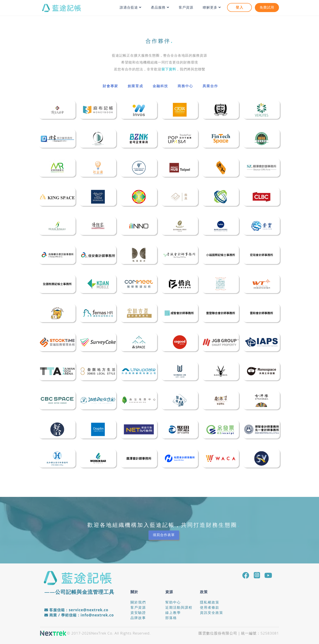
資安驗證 (138, 613)
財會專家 (110, 86)
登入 (239, 7)
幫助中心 (173, 602)
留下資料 (169, 69)
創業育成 (135, 86)
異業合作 (210, 86)
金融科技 (160, 86)
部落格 (171, 618)
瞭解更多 (212, 7)
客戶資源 (186, 7)
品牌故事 (138, 618)
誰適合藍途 (131, 7)
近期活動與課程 (179, 607)
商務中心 (185, 86)
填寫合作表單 (164, 535)
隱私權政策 (210, 602)
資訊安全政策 (212, 613)
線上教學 (173, 613)
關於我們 (138, 602)
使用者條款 (210, 607)
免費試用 (267, 7)
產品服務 (160, 7)
